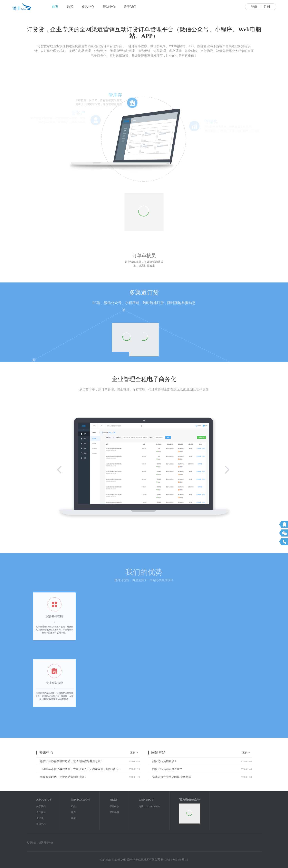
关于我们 (130, 7)
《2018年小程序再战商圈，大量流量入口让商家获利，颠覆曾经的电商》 (80, 769)
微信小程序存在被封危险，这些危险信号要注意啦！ (72, 761)
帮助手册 (114, 812)
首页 (55, 7)
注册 (267, 7)
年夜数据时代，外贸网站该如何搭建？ (63, 777)
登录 (254, 7)
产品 (73, 806)
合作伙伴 (41, 812)
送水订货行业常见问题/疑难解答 (172, 777)
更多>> (134, 753)
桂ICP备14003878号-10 (174, 860)
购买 (70, 7)
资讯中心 (88, 7)
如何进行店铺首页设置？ (167, 769)
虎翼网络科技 (46, 843)
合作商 (40, 818)
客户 (73, 812)
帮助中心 (109, 7)
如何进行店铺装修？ (165, 761)
